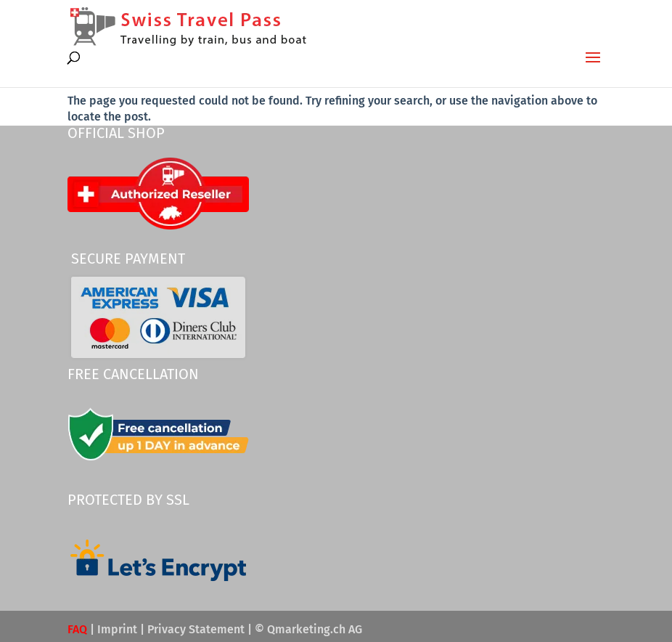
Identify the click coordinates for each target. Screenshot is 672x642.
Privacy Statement (196, 629)
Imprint (117, 629)
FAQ (77, 629)
